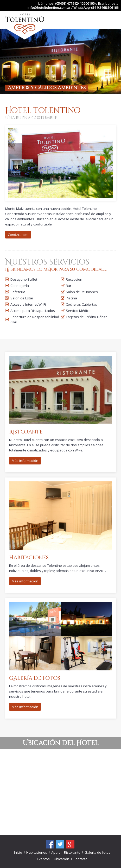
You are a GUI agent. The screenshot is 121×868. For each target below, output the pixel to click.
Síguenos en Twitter (60, 844)
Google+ (70, 844)
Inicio (18, 852)
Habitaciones (37, 852)
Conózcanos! (18, 235)
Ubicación (62, 859)
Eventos (43, 859)
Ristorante (72, 852)
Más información (25, 461)
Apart (56, 852)
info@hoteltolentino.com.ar (49, 8)
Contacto (80, 859)
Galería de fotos (97, 852)
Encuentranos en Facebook (50, 844)
